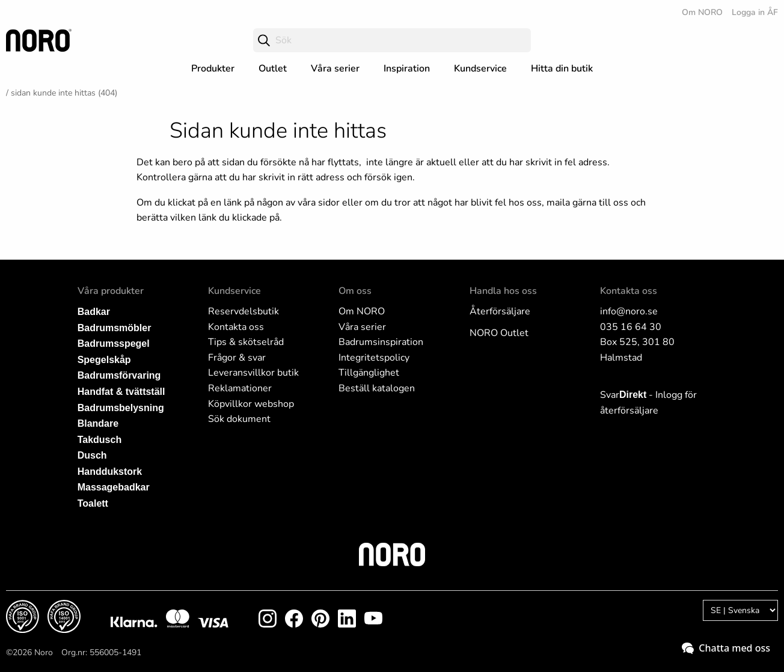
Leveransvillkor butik (253, 373)
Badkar (94, 312)
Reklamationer (240, 388)
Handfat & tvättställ (121, 392)
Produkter (213, 69)
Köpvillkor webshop (251, 404)
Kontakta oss (236, 327)
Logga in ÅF (755, 12)
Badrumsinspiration (381, 342)
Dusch (92, 455)
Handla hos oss (503, 291)
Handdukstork (110, 472)
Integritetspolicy (374, 358)
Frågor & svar (237, 358)
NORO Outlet (499, 333)
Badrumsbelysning (121, 408)
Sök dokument (239, 419)
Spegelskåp (104, 360)
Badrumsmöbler (115, 328)
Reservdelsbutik (243, 311)
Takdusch (100, 440)
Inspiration (407, 69)
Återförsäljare (500, 311)
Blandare (98, 423)
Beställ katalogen (377, 388)
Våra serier (335, 69)
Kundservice (480, 69)
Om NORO (702, 12)
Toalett (93, 503)
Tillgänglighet (369, 373)
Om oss (355, 291)
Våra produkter (111, 291)
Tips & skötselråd (246, 342)
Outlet (273, 69)
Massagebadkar (114, 487)
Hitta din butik (562, 69)
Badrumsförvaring (119, 375)
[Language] (740, 610)
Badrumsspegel (114, 344)
